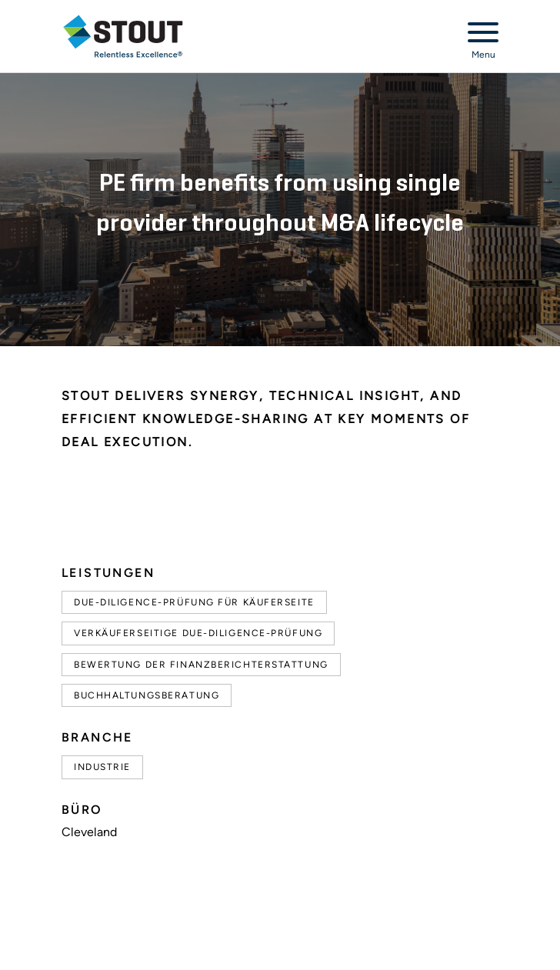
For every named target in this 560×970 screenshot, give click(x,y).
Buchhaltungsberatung (147, 695)
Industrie (102, 767)
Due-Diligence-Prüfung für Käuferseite (194, 602)
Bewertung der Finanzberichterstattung (201, 665)
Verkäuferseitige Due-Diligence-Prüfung (198, 633)
